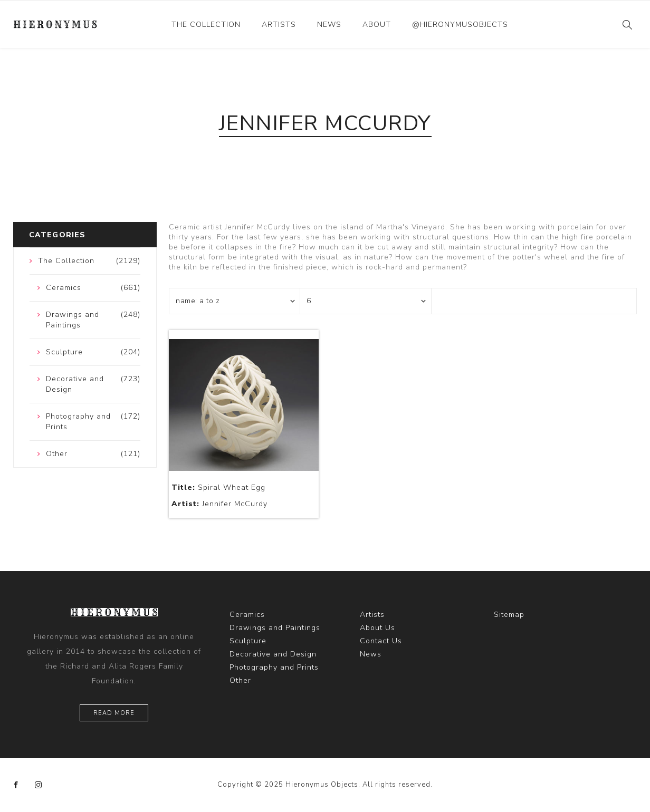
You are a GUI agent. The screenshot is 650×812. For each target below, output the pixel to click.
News (329, 25)
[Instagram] (39, 785)
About (377, 25)
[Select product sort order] (235, 301)
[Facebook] (16, 785)
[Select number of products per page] (366, 301)
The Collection (206, 25)
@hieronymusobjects (460, 25)
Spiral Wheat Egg (218, 487)
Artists (279, 25)
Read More (114, 713)
